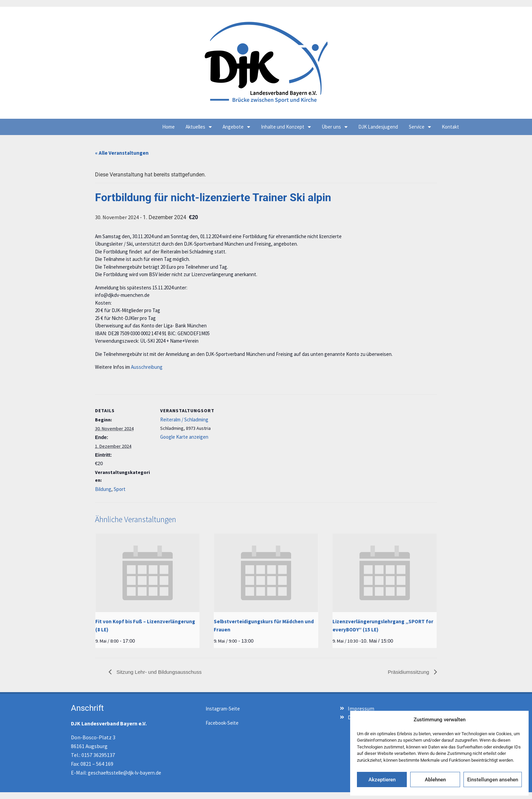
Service (420, 127)
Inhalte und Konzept (286, 127)
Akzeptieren (382, 780)
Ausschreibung (147, 367)
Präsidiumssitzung (409, 672)
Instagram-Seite (223, 709)
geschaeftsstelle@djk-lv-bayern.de (125, 773)
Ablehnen (435, 780)
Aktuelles (199, 127)
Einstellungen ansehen (493, 780)
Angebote (236, 127)
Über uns (335, 127)
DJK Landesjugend (378, 127)
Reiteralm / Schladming (184, 420)
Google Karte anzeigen (184, 437)
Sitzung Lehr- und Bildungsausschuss (158, 672)
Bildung (103, 489)
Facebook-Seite (222, 723)
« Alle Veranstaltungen (122, 153)
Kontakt (450, 127)
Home (168, 127)
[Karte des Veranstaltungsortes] (261, 441)
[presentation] (147, 573)
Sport (120, 489)
